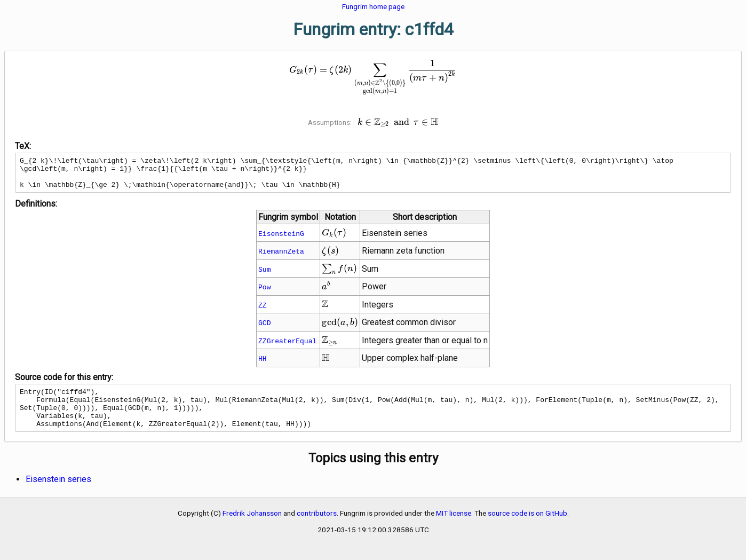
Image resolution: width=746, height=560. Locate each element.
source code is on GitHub (527, 527)
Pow (264, 293)
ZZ (263, 311)
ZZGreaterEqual (287, 347)
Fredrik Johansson (252, 527)
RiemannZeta (281, 257)
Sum (264, 275)
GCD (264, 329)
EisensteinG (281, 240)
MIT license (454, 527)
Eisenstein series (58, 494)
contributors (317, 527)
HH (263, 365)
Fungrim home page (373, 6)
